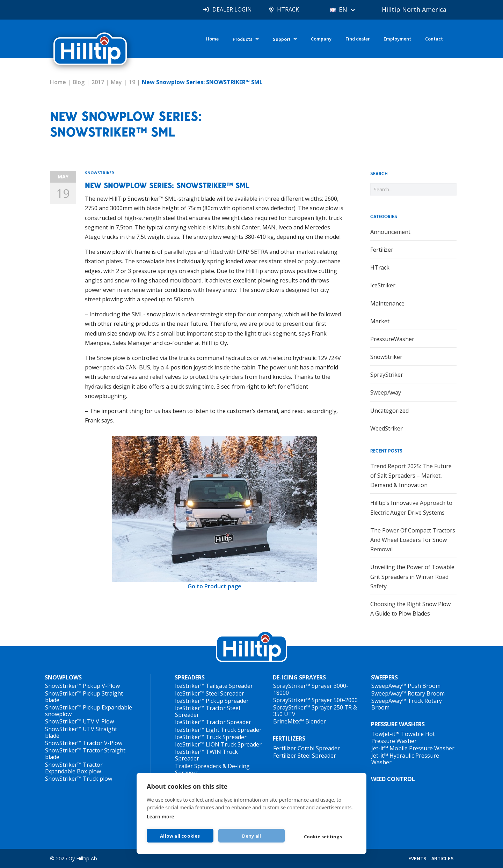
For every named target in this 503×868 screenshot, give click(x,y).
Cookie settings (323, 837)
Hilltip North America (414, 9)
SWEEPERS (384, 678)
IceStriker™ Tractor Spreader (213, 722)
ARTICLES (442, 858)
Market (380, 321)
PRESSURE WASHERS (398, 724)
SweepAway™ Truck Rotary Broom (407, 704)
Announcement (390, 232)
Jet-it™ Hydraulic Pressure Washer (405, 759)
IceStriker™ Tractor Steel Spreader (207, 711)
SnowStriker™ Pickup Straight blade (84, 697)
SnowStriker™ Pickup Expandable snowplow (89, 711)
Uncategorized (389, 411)
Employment (397, 39)
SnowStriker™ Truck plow (79, 779)
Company (321, 39)
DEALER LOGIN (232, 9)
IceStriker (383, 285)
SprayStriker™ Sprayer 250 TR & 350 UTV (315, 711)
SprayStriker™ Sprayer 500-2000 (315, 700)
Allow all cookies (180, 836)
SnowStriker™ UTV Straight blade (81, 732)
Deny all (252, 836)
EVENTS (417, 858)
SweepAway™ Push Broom (406, 686)
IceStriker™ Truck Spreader (211, 737)
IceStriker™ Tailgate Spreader (214, 686)
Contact (434, 39)
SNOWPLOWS (63, 678)
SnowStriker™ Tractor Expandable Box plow (74, 768)
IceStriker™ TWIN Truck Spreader (206, 755)
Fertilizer (382, 250)
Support (282, 39)
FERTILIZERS (289, 738)
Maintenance (387, 303)
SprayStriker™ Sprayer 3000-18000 (311, 689)
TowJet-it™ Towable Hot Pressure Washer (403, 737)
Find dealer (358, 39)
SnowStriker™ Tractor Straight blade (85, 754)
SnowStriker (100, 173)
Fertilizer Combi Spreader (307, 748)
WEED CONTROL (393, 779)
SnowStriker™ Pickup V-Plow (82, 686)
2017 (98, 82)
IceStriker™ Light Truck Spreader (218, 730)
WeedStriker (387, 428)
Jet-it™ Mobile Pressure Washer (413, 748)
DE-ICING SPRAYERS (299, 678)
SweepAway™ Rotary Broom (408, 693)
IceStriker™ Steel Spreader (210, 693)
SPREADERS (190, 678)
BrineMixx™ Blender (300, 721)
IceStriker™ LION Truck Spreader (218, 744)
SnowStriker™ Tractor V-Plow (84, 743)
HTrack (380, 267)
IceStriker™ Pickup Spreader (212, 701)
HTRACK (288, 9)
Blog (79, 82)
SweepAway (386, 392)
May (116, 82)
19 (132, 82)
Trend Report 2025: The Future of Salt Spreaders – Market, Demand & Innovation (411, 476)
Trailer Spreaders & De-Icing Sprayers (212, 769)
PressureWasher (392, 339)
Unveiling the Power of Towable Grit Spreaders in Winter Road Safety (412, 576)
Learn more (161, 816)
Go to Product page (214, 586)
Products (243, 39)
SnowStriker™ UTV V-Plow (79, 721)
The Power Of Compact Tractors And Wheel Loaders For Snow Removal (413, 540)
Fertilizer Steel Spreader (305, 756)
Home (212, 39)
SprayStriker (387, 375)
